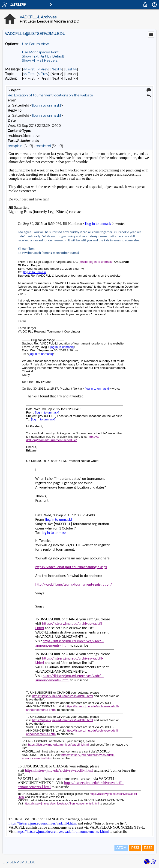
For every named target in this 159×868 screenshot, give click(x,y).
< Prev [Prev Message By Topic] (43, 74)
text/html (43, 146)
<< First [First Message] (29, 69)
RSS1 (135, 848)
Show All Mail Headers (40, 61)
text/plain (15, 146)
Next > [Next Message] (57, 69)
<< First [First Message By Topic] (29, 74)
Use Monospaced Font (40, 52)
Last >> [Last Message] (71, 69)
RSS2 (148, 848)
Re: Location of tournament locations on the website (50, 95)
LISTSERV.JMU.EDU (19, 862)
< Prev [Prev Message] (43, 69)
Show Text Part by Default (43, 56)
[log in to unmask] (46, 105)
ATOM (121, 848)
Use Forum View (35, 44)
